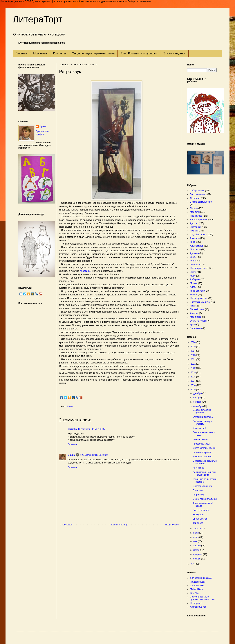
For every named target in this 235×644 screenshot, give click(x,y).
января (197, 559)
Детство (194, 223)
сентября (198, 406)
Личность (195, 238)
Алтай (193, 287)
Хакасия (194, 313)
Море (193, 276)
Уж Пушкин (198, 515)
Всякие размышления (201, 202)
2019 (194, 372)
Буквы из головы (198, 321)
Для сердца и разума (201, 578)
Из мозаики (199, 468)
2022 (194, 359)
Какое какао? (199, 428)
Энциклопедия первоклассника (93, 53)
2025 (194, 347)
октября (198, 402)
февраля (198, 554)
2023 (194, 355)
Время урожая (200, 519)
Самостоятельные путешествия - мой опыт (202, 598)
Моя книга (40, 53)
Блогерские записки (200, 302)
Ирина (71, 455)
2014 (194, 564)
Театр (193, 261)
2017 (194, 381)
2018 (194, 377)
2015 (194, 390)
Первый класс (197, 309)
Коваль (194, 295)
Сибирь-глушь (197, 191)
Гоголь (193, 306)
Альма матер (197, 246)
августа (197, 529)
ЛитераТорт (38, 19)
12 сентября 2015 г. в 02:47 (92, 429)
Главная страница (119, 525)
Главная (21, 53)
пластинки (85, 271)
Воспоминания (198, 194)
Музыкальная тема (203, 457)
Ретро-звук (198, 495)
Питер (193, 272)
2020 (194, 368)
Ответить (73, 444)
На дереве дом (198, 582)
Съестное (195, 198)
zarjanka (72, 429)
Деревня (194, 253)
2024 (194, 351)
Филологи (195, 265)
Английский (196, 328)
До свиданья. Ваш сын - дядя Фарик (204, 473)
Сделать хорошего (202, 486)
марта (197, 550)
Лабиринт (195, 279)
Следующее (66, 525)
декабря (198, 393)
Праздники (195, 227)
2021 (194, 364)
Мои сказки (196, 317)
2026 (194, 342)
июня (196, 537)
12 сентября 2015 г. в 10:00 (94, 455)
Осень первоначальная (205, 499)
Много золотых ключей (204, 448)
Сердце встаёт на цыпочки (202, 411)
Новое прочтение (199, 298)
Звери (193, 257)
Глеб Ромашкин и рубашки (139, 53)
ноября (197, 398)
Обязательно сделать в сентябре (205, 462)
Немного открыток (202, 452)
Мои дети (195, 212)
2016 (194, 385)
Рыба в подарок (201, 510)
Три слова (198, 523)
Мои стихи (195, 249)
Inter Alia (194, 593)
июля (196, 533)
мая (196, 541)
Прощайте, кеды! (201, 444)
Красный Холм (197, 291)
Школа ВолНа (197, 586)
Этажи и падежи (174, 53)
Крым (193, 324)
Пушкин (194, 231)
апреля (197, 546)
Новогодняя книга (199, 268)
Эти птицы (198, 490)
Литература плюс (199, 220)
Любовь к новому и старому (203, 422)
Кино (192, 242)
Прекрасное (196, 216)
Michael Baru (196, 589)
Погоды (194, 208)
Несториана (196, 603)
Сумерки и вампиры (203, 417)
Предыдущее (172, 525)
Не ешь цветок (200, 439)
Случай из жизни (199, 235)
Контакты (60, 53)
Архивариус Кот (198, 607)
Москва (194, 283)
